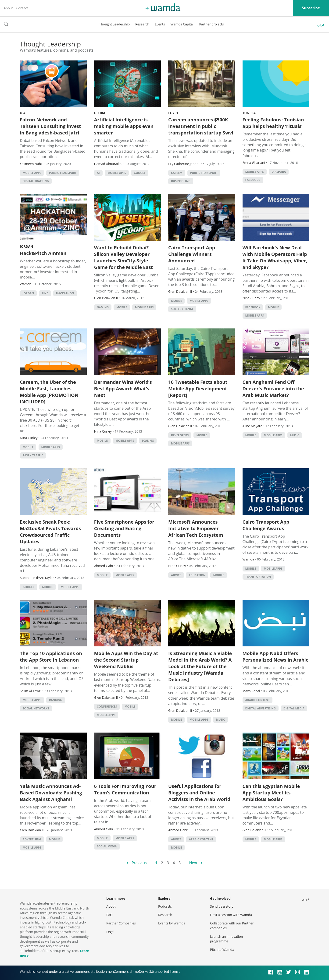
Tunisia (249, 113)
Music (295, 435)
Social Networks (36, 708)
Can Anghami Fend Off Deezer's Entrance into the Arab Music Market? (273, 389)
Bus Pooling (181, 181)
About (8, 8)
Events (160, 24)
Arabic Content (258, 700)
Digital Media (294, 708)
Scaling (148, 441)
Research (142, 24)
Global (101, 113)
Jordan (26, 246)
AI (98, 173)
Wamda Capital (182, 24)
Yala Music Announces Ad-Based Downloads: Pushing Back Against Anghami (51, 793)
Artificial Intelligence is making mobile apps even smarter (124, 126)
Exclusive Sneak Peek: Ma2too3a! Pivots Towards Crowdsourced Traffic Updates (50, 532)
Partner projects (211, 24)
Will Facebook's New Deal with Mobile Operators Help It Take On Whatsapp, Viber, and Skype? (275, 257)
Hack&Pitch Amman (43, 253)
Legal (110, 932)
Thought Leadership (114, 24)
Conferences (107, 707)
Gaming (103, 307)
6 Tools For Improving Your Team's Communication (125, 789)
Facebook (253, 307)
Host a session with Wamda (231, 915)
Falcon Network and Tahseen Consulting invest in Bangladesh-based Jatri (50, 126)
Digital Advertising (261, 708)
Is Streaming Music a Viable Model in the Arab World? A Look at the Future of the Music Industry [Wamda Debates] (200, 666)
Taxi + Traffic (33, 455)
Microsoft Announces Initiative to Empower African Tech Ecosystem (196, 528)
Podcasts (165, 906)
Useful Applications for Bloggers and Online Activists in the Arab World (199, 793)
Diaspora (279, 172)
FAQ (109, 915)
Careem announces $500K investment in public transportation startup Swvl (201, 126)
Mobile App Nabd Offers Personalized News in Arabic (275, 657)
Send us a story (222, 906)
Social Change (182, 309)
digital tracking (36, 181)
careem (177, 173)
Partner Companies (121, 923)
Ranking (56, 700)
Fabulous (253, 180)
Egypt (173, 113)
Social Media (107, 846)
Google (140, 173)
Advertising (32, 839)
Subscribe (311, 8)
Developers (180, 435)
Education (197, 575)
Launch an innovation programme (227, 939)
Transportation (258, 577)
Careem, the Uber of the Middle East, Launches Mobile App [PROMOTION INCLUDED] (49, 392)
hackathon (65, 293)
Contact (22, 8)
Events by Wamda (172, 923)
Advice (176, 575)
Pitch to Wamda (222, 950)
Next (193, 863)
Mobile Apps (32, 173)
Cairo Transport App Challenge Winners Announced (192, 254)
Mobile (122, 307)
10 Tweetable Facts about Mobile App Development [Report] (198, 389)
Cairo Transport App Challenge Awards (266, 525)
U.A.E (24, 113)
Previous (139, 863)
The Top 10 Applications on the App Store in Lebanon (51, 657)
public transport (63, 173)
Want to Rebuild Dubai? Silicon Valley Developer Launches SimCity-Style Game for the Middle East (124, 257)
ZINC (45, 293)
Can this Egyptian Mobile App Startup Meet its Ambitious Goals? (271, 793)
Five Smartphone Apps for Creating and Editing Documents (124, 528)
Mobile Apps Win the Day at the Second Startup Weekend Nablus (126, 660)
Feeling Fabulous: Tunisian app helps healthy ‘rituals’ (273, 123)
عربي (321, 24)
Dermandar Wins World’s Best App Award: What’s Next (123, 389)
